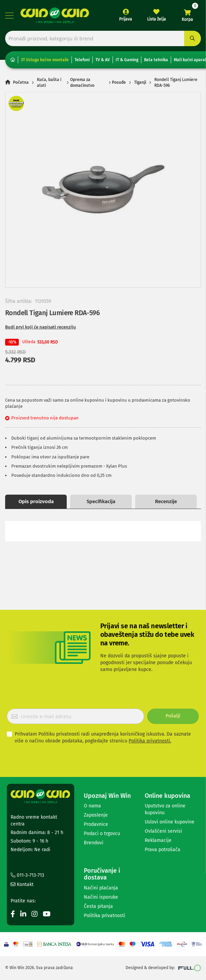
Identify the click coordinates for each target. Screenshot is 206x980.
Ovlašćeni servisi (163, 831)
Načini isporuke (101, 897)
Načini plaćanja (101, 888)
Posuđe (119, 83)
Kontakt (22, 884)
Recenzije (166, 501)
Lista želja (157, 19)
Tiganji (140, 83)
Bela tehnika (156, 60)
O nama (92, 806)
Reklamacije (158, 840)
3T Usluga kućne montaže (45, 60)
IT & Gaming (127, 60)
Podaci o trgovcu (102, 834)
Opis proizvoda (36, 501)
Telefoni (82, 60)
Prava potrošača (163, 850)
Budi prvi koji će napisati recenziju (41, 327)
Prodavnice (96, 824)
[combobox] (103, 38)
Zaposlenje (96, 815)
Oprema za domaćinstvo (82, 83)
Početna (21, 83)
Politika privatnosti (105, 916)
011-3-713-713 (27, 875)
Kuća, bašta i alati (49, 83)
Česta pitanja (98, 906)
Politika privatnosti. (150, 741)
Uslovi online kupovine (170, 822)
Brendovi (94, 843)
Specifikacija (101, 501)
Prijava (126, 19)
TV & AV (103, 60)
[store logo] (55, 15)
